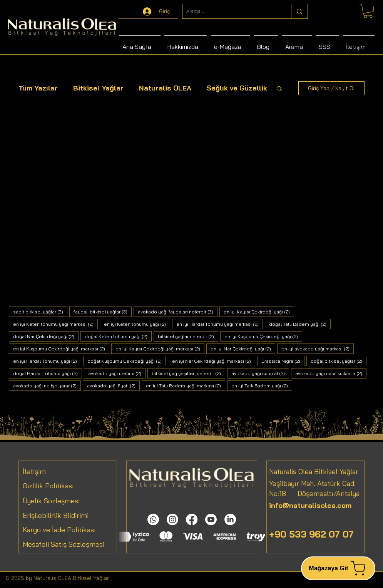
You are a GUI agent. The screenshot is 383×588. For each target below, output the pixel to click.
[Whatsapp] (153, 519)
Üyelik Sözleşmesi (51, 501)
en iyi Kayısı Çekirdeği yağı (259, 312)
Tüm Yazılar (38, 88)
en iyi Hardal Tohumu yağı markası (220, 324)
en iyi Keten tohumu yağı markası (55, 324)
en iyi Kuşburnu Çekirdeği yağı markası (61, 348)
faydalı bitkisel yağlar (103, 312)
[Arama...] (231, 11)
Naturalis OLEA (165, 88)
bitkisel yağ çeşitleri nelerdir (188, 373)
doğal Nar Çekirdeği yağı (46, 336)
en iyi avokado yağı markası (318, 348)
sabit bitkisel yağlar (40, 312)
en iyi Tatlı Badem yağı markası (186, 385)
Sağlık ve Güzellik (237, 88)
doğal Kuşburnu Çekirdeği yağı (127, 361)
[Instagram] (172, 519)
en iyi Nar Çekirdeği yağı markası (214, 361)
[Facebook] (192, 519)
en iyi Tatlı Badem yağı (262, 385)
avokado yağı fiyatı (113, 385)
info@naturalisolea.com (310, 505)
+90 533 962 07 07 (311, 534)
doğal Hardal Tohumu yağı (48, 373)
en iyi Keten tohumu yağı (137, 324)
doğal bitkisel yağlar (339, 361)
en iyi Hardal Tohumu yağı (47, 361)
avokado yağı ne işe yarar (47, 385)
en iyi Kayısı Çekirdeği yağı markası (160, 348)
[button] (279, 89)
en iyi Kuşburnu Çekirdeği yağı (263, 336)
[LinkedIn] (230, 519)
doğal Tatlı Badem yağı (300, 324)
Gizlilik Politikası (48, 486)
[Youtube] (211, 519)
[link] (368, 11)
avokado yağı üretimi (117, 373)
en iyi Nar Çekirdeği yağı (243, 348)
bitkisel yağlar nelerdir (188, 336)
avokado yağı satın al (260, 373)
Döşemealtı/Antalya (323, 493)
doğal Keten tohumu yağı (118, 336)
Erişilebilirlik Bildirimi (56, 515)
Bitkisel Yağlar (98, 88)
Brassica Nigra (283, 361)
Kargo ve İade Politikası (59, 530)
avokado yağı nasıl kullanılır (331, 373)
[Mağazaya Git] (338, 568)
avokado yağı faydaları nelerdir (178, 312)
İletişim (34, 472)
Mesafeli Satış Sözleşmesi (64, 544)
